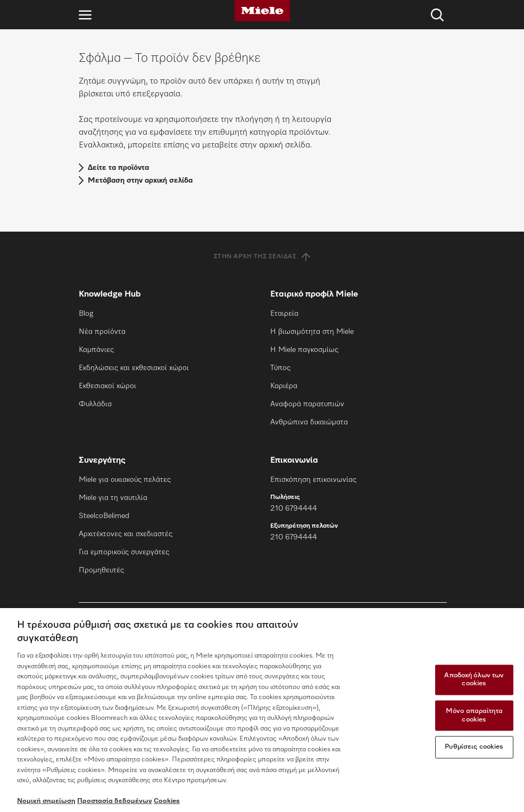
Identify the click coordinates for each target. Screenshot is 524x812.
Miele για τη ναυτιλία (113, 498)
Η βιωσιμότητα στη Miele (312, 332)
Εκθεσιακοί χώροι (107, 386)
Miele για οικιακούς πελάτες (125, 480)
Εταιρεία (284, 314)
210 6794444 (294, 508)
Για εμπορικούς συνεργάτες (124, 552)
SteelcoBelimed (104, 516)
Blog (86, 314)
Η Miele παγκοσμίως (304, 350)
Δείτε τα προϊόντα (118, 168)
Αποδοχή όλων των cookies (474, 680)
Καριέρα (284, 386)
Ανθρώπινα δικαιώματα (309, 422)
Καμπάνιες (96, 350)
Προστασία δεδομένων (115, 801)
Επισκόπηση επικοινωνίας (313, 480)
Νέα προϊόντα (102, 332)
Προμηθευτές (101, 570)
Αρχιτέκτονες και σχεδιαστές (126, 534)
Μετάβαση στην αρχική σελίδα (140, 181)
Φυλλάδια (95, 404)
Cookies (167, 801)
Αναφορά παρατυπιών (307, 404)
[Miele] (262, 11)
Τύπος (280, 368)
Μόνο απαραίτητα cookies (474, 715)
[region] (262, 710)
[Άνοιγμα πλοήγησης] (85, 15)
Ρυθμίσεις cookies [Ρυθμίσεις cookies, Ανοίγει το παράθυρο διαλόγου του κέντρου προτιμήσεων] (474, 747)
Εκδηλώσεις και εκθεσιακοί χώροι (134, 368)
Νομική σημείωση (46, 801)
